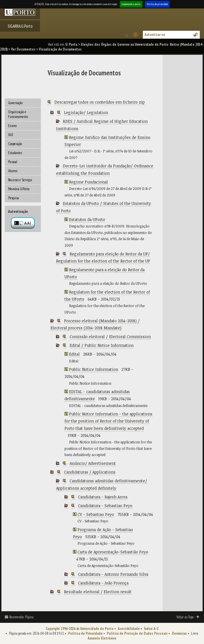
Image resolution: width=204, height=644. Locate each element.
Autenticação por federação (23, 223)
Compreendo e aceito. (131, 4)
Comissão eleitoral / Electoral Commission (110, 337)
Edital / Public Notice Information (102, 345)
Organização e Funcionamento (18, 114)
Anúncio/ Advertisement (93, 463)
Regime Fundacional (88, 182)
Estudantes (15, 153)
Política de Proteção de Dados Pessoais (137, 633)
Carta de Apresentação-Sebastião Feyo (113, 552)
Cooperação (15, 144)
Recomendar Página (21, 617)
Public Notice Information (94, 369)
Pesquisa (14, 198)
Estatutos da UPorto (87, 219)
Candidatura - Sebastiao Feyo (105, 506)
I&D (11, 135)
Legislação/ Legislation (86, 112)
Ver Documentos (23, 49)
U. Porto (71, 44)
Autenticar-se (155, 35)
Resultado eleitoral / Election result (98, 592)
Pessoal (13, 162)
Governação (15, 103)
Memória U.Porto (19, 189)
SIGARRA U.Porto (20, 26)
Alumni (13, 171)
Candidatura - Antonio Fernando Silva (113, 574)
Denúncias (179, 633)
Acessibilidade (129, 629)
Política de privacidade (157, 4)
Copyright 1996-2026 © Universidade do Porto (80, 629)
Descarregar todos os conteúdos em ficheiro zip (100, 102)
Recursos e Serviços (20, 180)
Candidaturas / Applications (90, 472)
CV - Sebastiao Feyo (96, 514)
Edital (74, 354)
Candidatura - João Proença (103, 583)
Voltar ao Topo (185, 617)
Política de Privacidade (85, 633)
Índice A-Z (151, 629)
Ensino (12, 126)
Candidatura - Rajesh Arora (103, 497)
